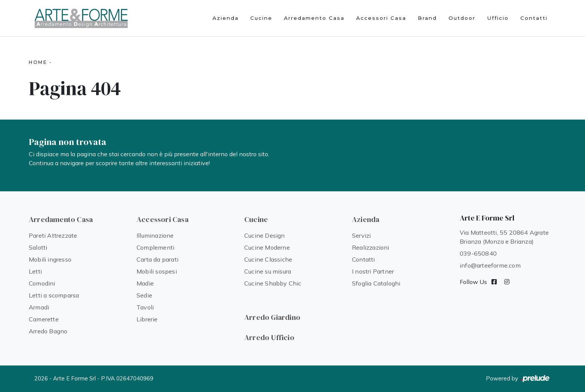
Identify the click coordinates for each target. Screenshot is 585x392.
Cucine (261, 18)
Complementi (155, 247)
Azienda (226, 18)
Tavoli (145, 307)
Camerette (44, 319)
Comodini (42, 283)
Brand (427, 18)
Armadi (39, 307)
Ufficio (498, 18)
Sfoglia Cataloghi (376, 283)
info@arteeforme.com (490, 265)
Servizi (361, 235)
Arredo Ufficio (269, 337)
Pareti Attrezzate (53, 235)
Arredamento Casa (314, 18)
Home (38, 62)
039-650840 (478, 253)
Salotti (38, 247)
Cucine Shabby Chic (273, 283)
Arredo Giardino (272, 317)
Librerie (147, 319)
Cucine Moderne (267, 247)
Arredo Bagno (48, 331)
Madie (145, 283)
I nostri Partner (373, 271)
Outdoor (462, 18)
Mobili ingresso (50, 259)
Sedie (144, 295)
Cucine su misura (268, 271)
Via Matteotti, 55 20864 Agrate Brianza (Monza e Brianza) (504, 237)
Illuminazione (155, 235)
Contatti (534, 18)
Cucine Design (265, 235)
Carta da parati (157, 259)
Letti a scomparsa (54, 295)
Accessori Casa (381, 18)
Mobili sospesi (157, 271)
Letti (35, 271)
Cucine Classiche (268, 259)
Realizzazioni (371, 247)
